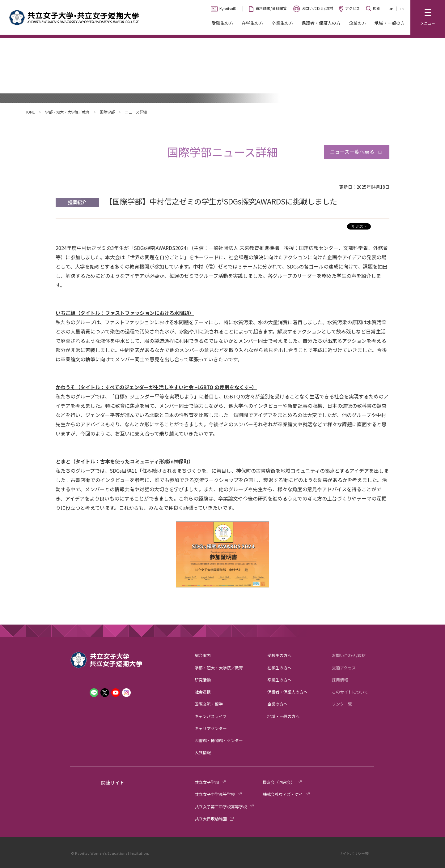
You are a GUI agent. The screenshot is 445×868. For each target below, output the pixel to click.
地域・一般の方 (390, 23)
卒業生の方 (282, 23)
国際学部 (107, 112)
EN (402, 9)
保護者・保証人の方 (321, 23)
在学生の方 (252, 23)
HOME (30, 112)
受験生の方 (222, 23)
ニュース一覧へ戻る (352, 152)
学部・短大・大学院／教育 (67, 112)
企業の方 (358, 23)
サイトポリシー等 (354, 853)
